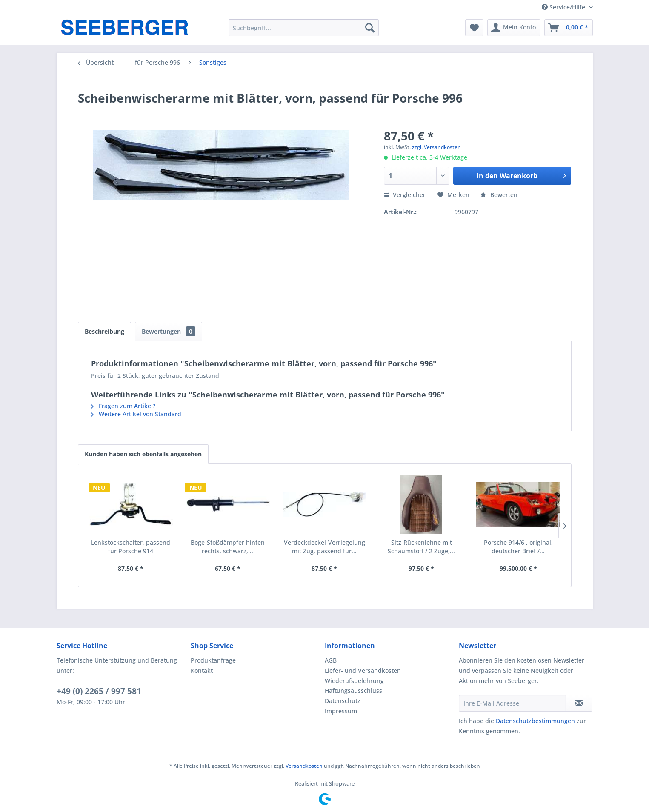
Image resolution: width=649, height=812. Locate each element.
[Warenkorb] (569, 28)
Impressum (341, 711)
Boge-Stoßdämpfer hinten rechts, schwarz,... (228, 547)
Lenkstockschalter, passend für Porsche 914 (131, 547)
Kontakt (202, 670)
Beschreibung (104, 331)
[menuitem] (304, 28)
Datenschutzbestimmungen (535, 721)
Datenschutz (343, 701)
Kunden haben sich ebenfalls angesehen (143, 454)
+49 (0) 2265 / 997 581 (99, 691)
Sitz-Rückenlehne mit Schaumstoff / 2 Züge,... (421, 547)
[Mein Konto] (514, 28)
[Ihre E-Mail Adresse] (512, 703)
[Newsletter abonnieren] (579, 703)
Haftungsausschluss (353, 690)
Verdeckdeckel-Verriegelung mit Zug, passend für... (324, 547)
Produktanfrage (213, 660)
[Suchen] (370, 28)
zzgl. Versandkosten (436, 147)
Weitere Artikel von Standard (136, 414)
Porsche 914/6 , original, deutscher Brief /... (518, 547)
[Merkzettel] (474, 28)
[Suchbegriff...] (304, 28)
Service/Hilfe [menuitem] (564, 7)
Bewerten (499, 195)
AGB (331, 660)
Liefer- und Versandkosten (363, 670)
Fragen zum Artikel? (123, 406)
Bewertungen (169, 331)
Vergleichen (405, 195)
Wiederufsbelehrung (354, 681)
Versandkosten (304, 766)
